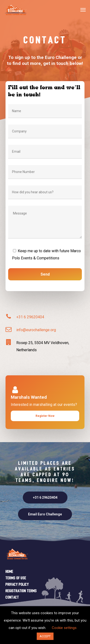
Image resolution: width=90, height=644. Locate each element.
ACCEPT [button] (45, 636)
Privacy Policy (17, 585)
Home (9, 572)
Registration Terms (21, 591)
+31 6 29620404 (30, 317)
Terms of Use (16, 578)
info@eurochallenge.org (36, 330)
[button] (83, 10)
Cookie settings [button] (64, 628)
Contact (12, 598)
